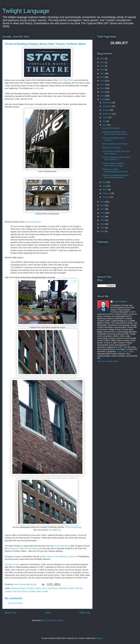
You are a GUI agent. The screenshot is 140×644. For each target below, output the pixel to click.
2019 (103, 77)
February (107, 193)
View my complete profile (108, 361)
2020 (103, 73)
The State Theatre (12, 564)
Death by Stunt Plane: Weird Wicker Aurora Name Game (115, 133)
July (104, 121)
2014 (103, 96)
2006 (103, 224)
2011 (103, 205)
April (105, 186)
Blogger (99, 638)
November (107, 106)
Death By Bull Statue (111, 128)
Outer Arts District (20, 591)
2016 (103, 88)
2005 (103, 228)
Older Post (85, 613)
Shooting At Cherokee (111, 148)
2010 (103, 209)
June (105, 125)
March (105, 190)
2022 (103, 66)
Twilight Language (26, 11)
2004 (103, 231)
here (50, 530)
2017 (103, 85)
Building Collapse (19, 588)
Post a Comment (15, 603)
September (107, 114)
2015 (103, 92)
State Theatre (43, 591)
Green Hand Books (66, 80)
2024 (103, 59)
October (106, 110)
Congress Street (34, 588)
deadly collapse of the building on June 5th (58, 556)
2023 (103, 62)
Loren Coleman (120, 301)
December (107, 103)
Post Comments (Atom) (53, 620)
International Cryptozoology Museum (23, 548)
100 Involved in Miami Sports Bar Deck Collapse (116, 152)
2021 (103, 70)
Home (48, 613)
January (106, 197)
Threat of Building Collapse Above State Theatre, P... (116, 158)
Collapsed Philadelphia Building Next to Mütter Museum (115, 176)
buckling (37, 88)
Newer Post (11, 613)
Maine (72, 588)
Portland (32, 591)
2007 (103, 220)
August (106, 117)
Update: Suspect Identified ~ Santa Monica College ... (114, 164)
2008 (103, 217)
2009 (103, 213)
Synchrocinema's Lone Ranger (115, 144)
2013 (103, 99)
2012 (103, 202)
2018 (103, 81)
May (105, 182)
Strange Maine (34, 222)
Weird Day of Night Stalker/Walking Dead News (115, 170)
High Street (64, 588)
